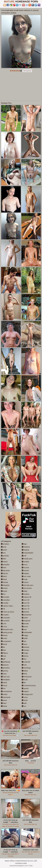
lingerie (25, 550)
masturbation (28, 553)
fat (3, 647)
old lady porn (28, 585)
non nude (26, 576)
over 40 (26, 600)
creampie (5, 618)
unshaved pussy (29, 686)
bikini (4, 576)
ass (3, 553)
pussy (25, 627)
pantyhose (27, 615)
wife (24, 703)
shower (25, 650)
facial (4, 644)
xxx (24, 706)
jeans (4, 700)
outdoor (26, 594)
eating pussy (7, 632)
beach (4, 562)
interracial (6, 697)
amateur (5, 544)
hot (3, 688)
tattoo (25, 671)
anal (4, 547)
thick (24, 674)
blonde (5, 582)
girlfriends (6, 662)
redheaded (27, 632)
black (4, 579)
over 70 (26, 609)
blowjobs (5, 585)
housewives (6, 691)
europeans (6, 641)
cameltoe (5, 600)
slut (24, 659)
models (25, 562)
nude (25, 579)
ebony (4, 635)
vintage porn (27, 694)
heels (4, 683)
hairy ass (5, 677)
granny (5, 671)
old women (27, 588)
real (24, 629)
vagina (25, 691)
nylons (25, 582)
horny (4, 686)
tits (24, 683)
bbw (4, 559)
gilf (3, 659)
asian (4, 550)
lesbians (26, 547)
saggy (25, 635)
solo (24, 665)
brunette (5, 597)
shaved (25, 647)
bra (3, 594)
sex (24, 641)
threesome (27, 677)
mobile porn (27, 559)
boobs (4, 588)
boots (4, 591)
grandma (5, 668)
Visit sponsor (27, 71)
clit (3, 609)
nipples (25, 573)
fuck (4, 656)
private (25, 624)
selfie (25, 638)
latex (4, 703)
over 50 (26, 603)
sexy (24, 644)
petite (25, 618)
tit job (25, 680)
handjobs (5, 680)
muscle (25, 568)
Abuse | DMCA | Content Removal (16, 861)
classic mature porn (9, 606)
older (25, 591)
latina (4, 706)
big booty (5, 571)
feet (3, 650)
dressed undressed (9, 629)
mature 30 (26, 597)
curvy (4, 627)
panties (25, 612)
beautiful (5, 565)
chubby (5, 603)
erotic (4, 638)
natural (25, 571)
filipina (4, 653)
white (25, 700)
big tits (4, 573)
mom (25, 565)
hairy (4, 674)
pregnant (26, 621)
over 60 (26, 606)
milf (24, 556)
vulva (25, 697)
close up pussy (8, 612)
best (4, 568)
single (25, 653)
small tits (26, 662)
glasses (5, 665)
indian (4, 694)
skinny (25, 656)
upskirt (25, 688)
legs (24, 544)
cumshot (5, 621)
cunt (4, 624)
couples (5, 615)
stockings (26, 668)
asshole (5, 556)
